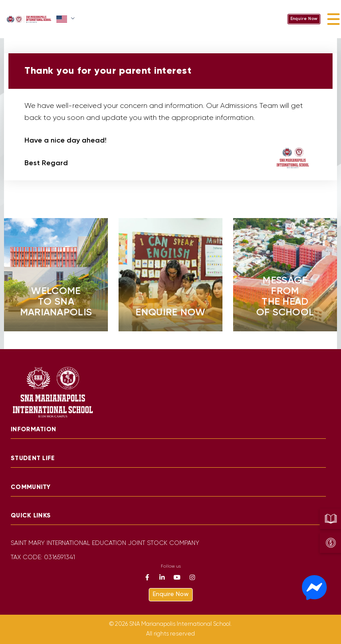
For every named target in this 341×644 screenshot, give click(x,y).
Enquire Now (304, 19)
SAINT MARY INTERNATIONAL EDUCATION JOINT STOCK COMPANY (105, 543)
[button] (66, 19)
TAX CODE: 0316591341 (43, 558)
